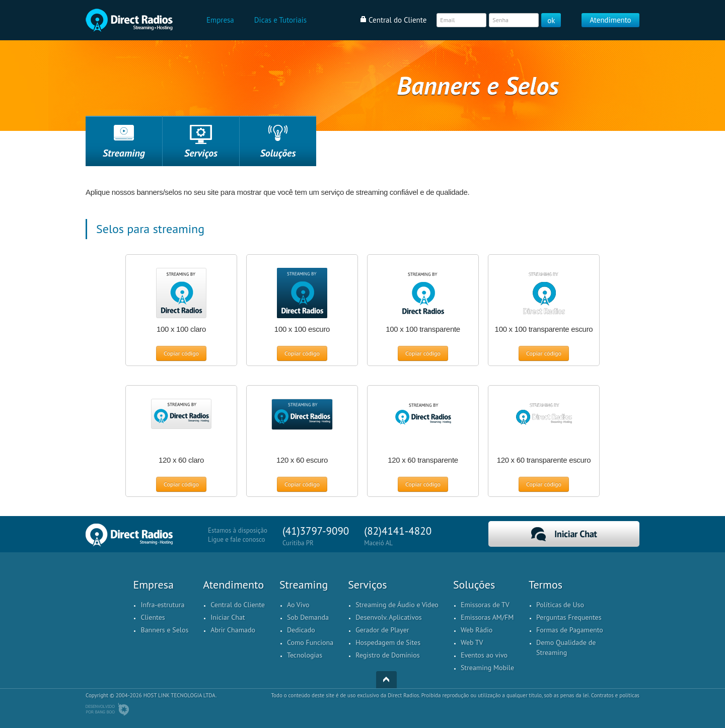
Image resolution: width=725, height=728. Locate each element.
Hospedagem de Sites (388, 642)
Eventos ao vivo (484, 655)
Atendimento (610, 20)
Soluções (278, 153)
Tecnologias (305, 655)
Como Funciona (310, 642)
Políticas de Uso (560, 605)
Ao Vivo (298, 605)
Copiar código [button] (181, 353)
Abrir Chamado (233, 630)
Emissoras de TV (485, 605)
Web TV (472, 642)
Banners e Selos (164, 630)
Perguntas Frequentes (569, 617)
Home (129, 20)
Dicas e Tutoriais (280, 20)
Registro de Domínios (388, 655)
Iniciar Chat (564, 534)
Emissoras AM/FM (487, 617)
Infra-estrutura (162, 605)
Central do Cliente (238, 605)
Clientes (153, 617)
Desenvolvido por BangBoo (107, 709)
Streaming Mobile (487, 668)
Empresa (220, 20)
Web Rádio (477, 630)
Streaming (124, 153)
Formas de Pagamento (570, 630)
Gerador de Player (382, 630)
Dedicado (301, 630)
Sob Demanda (308, 617)
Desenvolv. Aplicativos (388, 617)
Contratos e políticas (615, 695)
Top (386, 680)
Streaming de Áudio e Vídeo (397, 605)
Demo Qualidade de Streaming (566, 647)
